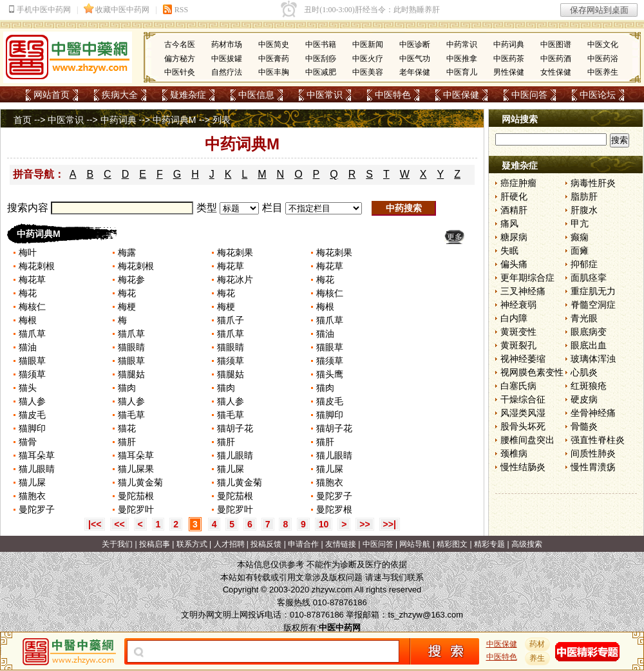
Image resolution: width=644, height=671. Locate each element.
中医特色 (393, 95)
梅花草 (231, 266)
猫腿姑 (131, 374)
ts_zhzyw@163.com (425, 615)
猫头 (28, 388)
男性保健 (509, 72)
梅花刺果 (235, 252)
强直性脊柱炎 (598, 440)
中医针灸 (180, 72)
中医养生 (603, 72)
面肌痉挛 (589, 278)
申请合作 (303, 544)
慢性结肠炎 (523, 467)
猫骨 (28, 442)
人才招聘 (229, 544)
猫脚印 (330, 415)
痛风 (509, 223)
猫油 (325, 334)
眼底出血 (589, 345)
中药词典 (509, 44)
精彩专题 (489, 544)
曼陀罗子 (334, 496)
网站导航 (415, 544)
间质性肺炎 (593, 453)
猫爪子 (231, 320)
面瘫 (580, 250)
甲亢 (580, 223)
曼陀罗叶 (136, 509)
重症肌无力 (593, 291)
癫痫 (580, 237)
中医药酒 (556, 59)
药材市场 (227, 44)
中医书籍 (321, 44)
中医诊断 (415, 44)
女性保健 (556, 72)
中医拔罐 (227, 59)
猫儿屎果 (136, 469)
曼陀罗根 (334, 509)
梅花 (325, 279)
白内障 (514, 318)
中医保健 (461, 95)
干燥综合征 (523, 399)
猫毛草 (131, 415)
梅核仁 (330, 293)
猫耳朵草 (37, 455)
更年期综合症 (527, 278)
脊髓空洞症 (593, 305)
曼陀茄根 (136, 496)
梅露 (127, 252)
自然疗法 (227, 72)
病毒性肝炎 (593, 183)
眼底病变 (589, 332)
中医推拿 (462, 59)
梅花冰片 (235, 279)
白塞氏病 (518, 386)
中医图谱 (556, 44)
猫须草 (231, 361)
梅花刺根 (37, 266)
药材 (538, 644)
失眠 (509, 250)
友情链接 (341, 544)
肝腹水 (584, 210)
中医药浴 (603, 59)
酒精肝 (514, 210)
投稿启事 (155, 544)
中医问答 (529, 95)
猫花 (127, 428)
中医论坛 (598, 95)
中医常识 (325, 95)
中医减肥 (321, 72)
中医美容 (368, 72)
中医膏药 (274, 59)
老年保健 (415, 72)
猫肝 (127, 442)
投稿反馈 (266, 544)
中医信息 (256, 95)
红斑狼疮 (589, 386)
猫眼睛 (131, 347)
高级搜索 (527, 544)
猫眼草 (330, 347)
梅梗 (127, 307)
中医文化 (603, 44)
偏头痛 (514, 264)
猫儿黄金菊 (140, 482)
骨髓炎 (584, 426)
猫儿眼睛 (235, 455)
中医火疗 (368, 59)
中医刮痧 (321, 59)
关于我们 (117, 544)
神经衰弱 (518, 305)
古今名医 (180, 44)
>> (365, 524)
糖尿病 (514, 237)
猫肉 (127, 388)
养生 (538, 658)
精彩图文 (452, 544)
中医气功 (415, 59)
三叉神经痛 (523, 291)
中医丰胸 (274, 72)
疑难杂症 (188, 95)
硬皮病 (584, 399)
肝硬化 (514, 196)
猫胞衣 (330, 482)
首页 (23, 120)
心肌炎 (584, 372)
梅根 (325, 307)
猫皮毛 (330, 401)
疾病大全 (120, 95)
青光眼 (584, 318)
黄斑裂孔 (518, 345)
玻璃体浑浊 (593, 359)
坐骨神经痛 (593, 413)
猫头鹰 (330, 374)
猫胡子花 (235, 428)
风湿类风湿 (523, 413)
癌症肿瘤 (518, 183)
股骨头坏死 (523, 426)
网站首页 (52, 95)
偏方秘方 (180, 59)
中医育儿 (462, 72)
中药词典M (175, 120)
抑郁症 (584, 264)
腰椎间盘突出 (527, 440)
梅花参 (131, 279)
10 (324, 524)
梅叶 (28, 252)
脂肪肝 (584, 196)
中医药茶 (509, 59)
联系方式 (192, 544)
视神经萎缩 (523, 359)
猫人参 (32, 401)
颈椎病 (514, 453)
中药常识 (462, 44)
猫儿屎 (231, 469)
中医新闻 (368, 44)
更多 (455, 237)
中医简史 (274, 44)
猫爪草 (330, 320)
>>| (390, 524)
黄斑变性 (518, 332)
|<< (95, 524)
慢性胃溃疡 (593, 467)
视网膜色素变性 (532, 372)
